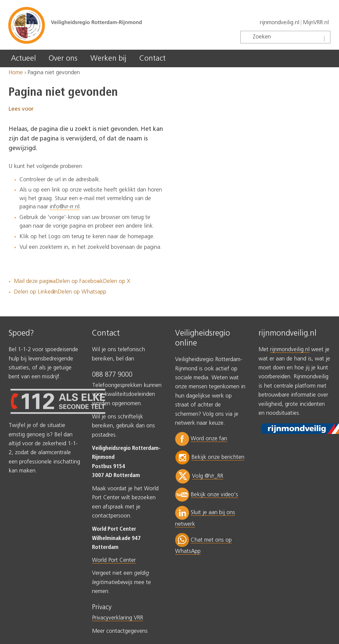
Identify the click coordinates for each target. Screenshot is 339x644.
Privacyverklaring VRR (118, 618)
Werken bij (108, 58)
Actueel (23, 58)
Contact (152, 58)
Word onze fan (209, 439)
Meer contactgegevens (120, 631)
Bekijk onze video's (214, 495)
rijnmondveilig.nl (280, 23)
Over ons (63, 58)
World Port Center (114, 560)
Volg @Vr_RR (208, 476)
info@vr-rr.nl (65, 207)
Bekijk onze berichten (218, 457)
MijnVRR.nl (316, 23)
